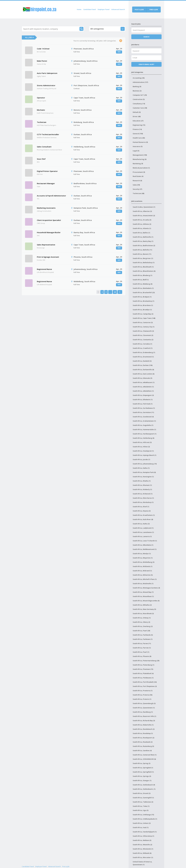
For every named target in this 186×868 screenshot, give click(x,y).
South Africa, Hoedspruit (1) (143, 451)
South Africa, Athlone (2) (142, 224)
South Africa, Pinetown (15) (143, 669)
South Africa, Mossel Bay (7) (143, 592)
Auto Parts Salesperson (47, 73)
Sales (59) (136, 185)
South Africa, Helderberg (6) (143, 438)
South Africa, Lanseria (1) (142, 536)
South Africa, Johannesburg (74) (145, 464)
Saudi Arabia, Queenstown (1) (144, 207)
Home (79, 9)
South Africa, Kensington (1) (143, 477)
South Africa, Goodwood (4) (143, 417)
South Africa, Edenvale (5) (142, 378)
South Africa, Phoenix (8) (142, 656)
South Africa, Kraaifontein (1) (144, 515)
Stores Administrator (46, 85)
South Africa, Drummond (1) (143, 357)
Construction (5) (139, 99)
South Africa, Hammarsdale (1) (144, 429)
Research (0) (137, 181)
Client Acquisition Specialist (49, 220)
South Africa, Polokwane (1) (143, 678)
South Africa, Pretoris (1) (142, 699)
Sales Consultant (44, 147)
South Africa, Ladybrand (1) (143, 528)
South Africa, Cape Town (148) (144, 318)
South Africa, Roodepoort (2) (143, 738)
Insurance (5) (138, 146)
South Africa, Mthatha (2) (142, 605)
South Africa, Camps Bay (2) (143, 314)
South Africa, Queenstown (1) (144, 708)
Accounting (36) (139, 78)
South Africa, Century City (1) (144, 327)
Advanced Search (118, 9)
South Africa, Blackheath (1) (143, 267)
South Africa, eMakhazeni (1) (144, 382)
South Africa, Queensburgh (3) (144, 703)
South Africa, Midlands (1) (143, 566)
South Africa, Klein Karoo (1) (143, 498)
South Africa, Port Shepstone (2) (145, 686)
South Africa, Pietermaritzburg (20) (146, 661)
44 (115, 292)
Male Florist (42, 61)
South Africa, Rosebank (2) (143, 742)
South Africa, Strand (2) (142, 793)
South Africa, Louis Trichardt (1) (145, 541)
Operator (41, 98)
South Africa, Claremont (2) (143, 335)
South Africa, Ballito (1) (141, 233)
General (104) (138, 134)
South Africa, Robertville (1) (143, 725)
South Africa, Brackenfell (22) (144, 292)
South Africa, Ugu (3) (141, 810)
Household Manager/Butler (49, 232)
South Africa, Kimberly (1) (142, 489)
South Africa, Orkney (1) (142, 618)
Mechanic (41, 110)
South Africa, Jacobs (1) (141, 459)
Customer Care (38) (140, 108)
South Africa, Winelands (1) (143, 849)
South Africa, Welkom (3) (142, 840)
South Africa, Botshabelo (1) (143, 288)
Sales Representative (46, 245)
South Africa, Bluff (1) (141, 280)
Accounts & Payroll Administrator (51, 196)
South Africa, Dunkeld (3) (142, 361)
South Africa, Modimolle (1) (143, 584)
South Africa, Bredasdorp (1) (143, 301)
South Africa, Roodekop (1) (143, 733)
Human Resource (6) (140, 142)
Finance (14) (137, 129)
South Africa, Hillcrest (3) (142, 442)
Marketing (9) (138, 164)
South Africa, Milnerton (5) (143, 575)
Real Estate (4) (138, 176)
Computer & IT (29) (140, 95)
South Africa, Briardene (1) (143, 305)
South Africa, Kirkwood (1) (143, 494)
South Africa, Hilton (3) (141, 447)
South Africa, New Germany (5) (144, 609)
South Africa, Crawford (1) (143, 348)
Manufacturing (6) (140, 159)
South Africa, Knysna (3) (142, 511)
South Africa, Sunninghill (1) (143, 798)
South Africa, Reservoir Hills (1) (144, 716)
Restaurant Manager (46, 183)
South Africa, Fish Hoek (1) (143, 404)
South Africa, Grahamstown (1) (144, 421)
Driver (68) (137, 116)
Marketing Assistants (46, 208)
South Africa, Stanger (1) (142, 780)
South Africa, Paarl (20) (141, 631)
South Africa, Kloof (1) (141, 507)
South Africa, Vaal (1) (141, 827)
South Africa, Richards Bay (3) (144, 721)
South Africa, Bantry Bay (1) (143, 241)
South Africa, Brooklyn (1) (142, 310)
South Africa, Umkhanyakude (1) (145, 819)
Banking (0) (137, 86)
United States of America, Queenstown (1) (142, 863)
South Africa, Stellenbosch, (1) (144, 789)
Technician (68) (138, 193)
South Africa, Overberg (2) (143, 626)
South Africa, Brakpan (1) (142, 297)
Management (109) (140, 155)
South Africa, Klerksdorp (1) (143, 502)
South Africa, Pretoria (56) (143, 695)
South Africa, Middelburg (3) (144, 562)
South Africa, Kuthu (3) (141, 524)
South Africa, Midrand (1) (142, 571)
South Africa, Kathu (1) (141, 468)
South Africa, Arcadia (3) (142, 220)
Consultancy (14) (139, 104)
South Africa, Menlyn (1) (142, 554)
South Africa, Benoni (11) (142, 254)
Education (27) (138, 121)
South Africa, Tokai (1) (141, 806)
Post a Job (66, 866)
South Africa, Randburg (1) (143, 712)
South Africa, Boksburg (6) (143, 284)
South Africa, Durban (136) (143, 365)
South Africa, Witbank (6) (142, 853)
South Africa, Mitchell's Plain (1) (145, 579)
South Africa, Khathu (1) (142, 481)
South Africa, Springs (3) (142, 776)
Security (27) (137, 189)
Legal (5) (136, 151)
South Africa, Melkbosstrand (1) (145, 549)
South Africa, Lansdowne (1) (143, 532)
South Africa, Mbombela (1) (143, 545)
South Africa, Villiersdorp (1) (143, 836)
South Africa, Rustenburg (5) (143, 746)
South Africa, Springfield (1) (143, 772)
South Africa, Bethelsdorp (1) (144, 262)
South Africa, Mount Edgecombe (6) (146, 601)
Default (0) (137, 112)
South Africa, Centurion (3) (143, 322)
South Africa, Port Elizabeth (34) (145, 682)
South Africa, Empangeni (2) (143, 395)
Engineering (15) (139, 125)
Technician (42, 122)
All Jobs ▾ (29, 37)
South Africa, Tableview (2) (143, 802)
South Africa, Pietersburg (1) (143, 665)
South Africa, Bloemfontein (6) (144, 271)
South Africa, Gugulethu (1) (143, 425)
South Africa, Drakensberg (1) (144, 352)
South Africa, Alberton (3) (142, 211)
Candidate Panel (90, 9)
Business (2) (137, 91)
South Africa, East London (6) (144, 374)
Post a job (139, 10)
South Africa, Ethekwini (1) (143, 400)
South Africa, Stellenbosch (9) (144, 785)
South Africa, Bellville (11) (142, 250)
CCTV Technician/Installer (48, 134)
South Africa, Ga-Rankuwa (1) (144, 408)
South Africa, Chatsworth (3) (143, 331)
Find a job (154, 10)
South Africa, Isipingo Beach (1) (144, 455)
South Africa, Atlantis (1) (142, 228)
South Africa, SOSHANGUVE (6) (144, 759)
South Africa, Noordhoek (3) (143, 613)
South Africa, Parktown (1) (143, 639)
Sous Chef (41, 159)
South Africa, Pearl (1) (141, 652)
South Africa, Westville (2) (142, 845)
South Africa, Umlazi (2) (142, 823)
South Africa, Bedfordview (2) (144, 245)
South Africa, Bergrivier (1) (143, 258)
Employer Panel (104, 9)
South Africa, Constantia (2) (143, 340)
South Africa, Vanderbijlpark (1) (145, 832)
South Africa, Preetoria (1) (143, 691)
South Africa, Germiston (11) (143, 412)
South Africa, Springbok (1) (143, 768)
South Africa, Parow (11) (142, 643)
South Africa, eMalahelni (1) (143, 387)
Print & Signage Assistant (48, 257)
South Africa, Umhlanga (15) (143, 815)
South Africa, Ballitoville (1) (143, 237)
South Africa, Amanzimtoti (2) (144, 216)
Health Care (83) (139, 138)
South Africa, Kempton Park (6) (144, 472)
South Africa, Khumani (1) (142, 485)
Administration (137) (140, 82)
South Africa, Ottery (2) (141, 622)
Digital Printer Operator (47, 171)
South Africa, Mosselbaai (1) (143, 596)
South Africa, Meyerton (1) (143, 558)
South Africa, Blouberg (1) (142, 275)
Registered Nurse (44, 269)
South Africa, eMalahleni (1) (143, 391)
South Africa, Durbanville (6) (143, 370)
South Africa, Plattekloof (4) (143, 673)
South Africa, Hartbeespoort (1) (145, 434)
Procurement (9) (139, 172)
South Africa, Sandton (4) (142, 750)
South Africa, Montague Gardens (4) (146, 588)
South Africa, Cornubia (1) (142, 344)
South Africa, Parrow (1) (142, 648)
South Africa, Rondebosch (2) (144, 729)
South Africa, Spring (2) (142, 763)
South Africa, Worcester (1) (143, 857)
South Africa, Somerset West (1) (145, 755)
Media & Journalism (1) (141, 168)
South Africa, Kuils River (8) (143, 519)
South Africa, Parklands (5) (143, 635)
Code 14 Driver (43, 49)
